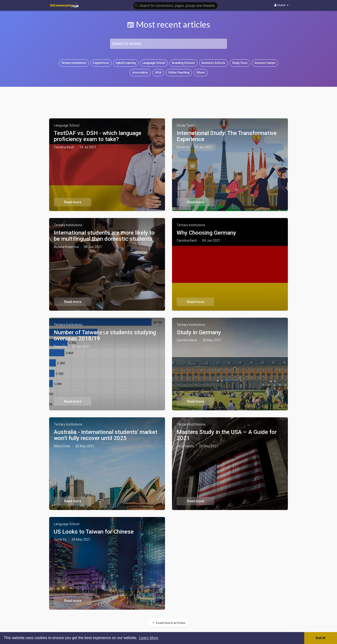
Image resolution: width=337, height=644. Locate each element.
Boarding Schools (183, 63)
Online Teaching (179, 73)
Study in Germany (199, 332)
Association (140, 73)
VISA (158, 73)
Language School (154, 63)
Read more (73, 202)
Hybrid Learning (126, 63)
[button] (176, 5)
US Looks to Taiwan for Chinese (94, 532)
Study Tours (240, 63)
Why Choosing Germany (206, 233)
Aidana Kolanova (66, 247)
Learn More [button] (149, 638)
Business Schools (214, 63)
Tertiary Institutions (74, 63)
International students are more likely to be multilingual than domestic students (104, 236)
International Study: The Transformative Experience (227, 136)
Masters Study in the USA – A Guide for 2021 (227, 435)
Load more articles (168, 623)
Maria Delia (62, 446)
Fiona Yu (183, 147)
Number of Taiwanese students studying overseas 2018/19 (105, 335)
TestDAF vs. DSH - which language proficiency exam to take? (98, 136)
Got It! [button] (321, 638)
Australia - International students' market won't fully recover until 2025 (106, 435)
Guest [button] (281, 5)
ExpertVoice (101, 63)
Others (201, 73)
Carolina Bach (64, 147)
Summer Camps (265, 63)
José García (185, 446)
